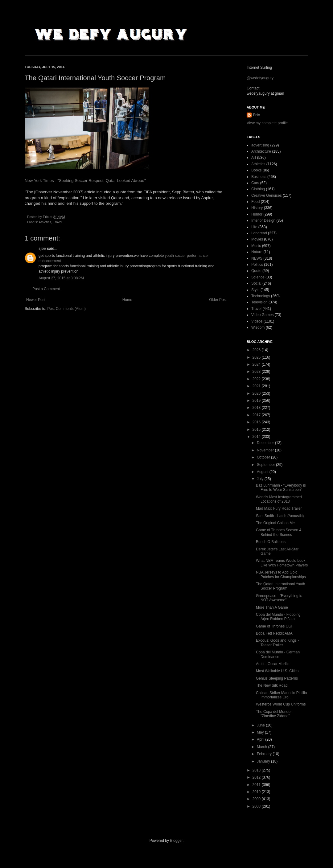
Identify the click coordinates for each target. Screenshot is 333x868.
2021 (257, 386)
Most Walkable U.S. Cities (277, 671)
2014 (257, 437)
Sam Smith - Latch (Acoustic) (280, 516)
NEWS (257, 258)
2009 (257, 799)
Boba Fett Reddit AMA (274, 633)
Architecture (261, 151)
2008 (257, 806)
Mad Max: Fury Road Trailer (279, 508)
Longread (259, 233)
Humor (257, 214)
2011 (257, 785)
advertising (260, 145)
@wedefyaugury (260, 78)
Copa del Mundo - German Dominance (278, 654)
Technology (261, 296)
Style (255, 290)
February (265, 754)
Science (258, 277)
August (263, 472)
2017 (257, 415)
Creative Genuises (267, 195)
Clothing (258, 189)
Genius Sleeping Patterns (277, 678)
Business (259, 177)
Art (254, 158)
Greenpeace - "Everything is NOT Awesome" (279, 598)
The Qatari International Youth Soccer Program (280, 586)
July (261, 479)
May (261, 732)
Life (254, 227)
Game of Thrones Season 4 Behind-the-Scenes (279, 532)
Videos (257, 321)
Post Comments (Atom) (66, 309)
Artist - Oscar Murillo (273, 664)
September (266, 465)
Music (256, 246)
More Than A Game (272, 607)
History (257, 208)
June (261, 725)
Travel (58, 222)
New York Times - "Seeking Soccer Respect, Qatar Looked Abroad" (85, 181)
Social (256, 283)
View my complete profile (267, 123)
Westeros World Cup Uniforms (281, 704)
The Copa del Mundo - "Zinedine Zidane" (274, 714)
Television (259, 302)
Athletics (45, 222)
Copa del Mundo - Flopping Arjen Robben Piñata (278, 617)
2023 (257, 372)
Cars (255, 183)
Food (255, 202)
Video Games (263, 315)
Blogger (176, 841)
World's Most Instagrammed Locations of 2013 (279, 499)
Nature (257, 252)
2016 (257, 422)
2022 (257, 379)
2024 (257, 364)
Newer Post (36, 300)
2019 (257, 401)
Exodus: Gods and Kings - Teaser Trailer (277, 643)
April (261, 739)
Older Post (218, 300)
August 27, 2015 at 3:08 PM (61, 278)
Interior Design (263, 220)
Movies (257, 239)
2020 (257, 393)
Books (256, 170)
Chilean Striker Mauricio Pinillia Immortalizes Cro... (281, 695)
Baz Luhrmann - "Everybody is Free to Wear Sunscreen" (281, 487)
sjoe (42, 249)
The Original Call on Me (275, 523)
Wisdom (258, 327)
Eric (256, 115)
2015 (257, 430)
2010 (257, 792)
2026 (257, 350)
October (264, 457)
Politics (257, 265)
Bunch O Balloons (271, 542)
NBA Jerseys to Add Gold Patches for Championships (281, 574)
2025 (257, 357)
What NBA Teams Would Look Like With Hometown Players (282, 563)
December (266, 443)
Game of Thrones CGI (274, 626)
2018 (257, 408)
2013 (257, 770)
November (266, 450)
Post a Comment (46, 289)
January (264, 761)
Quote (256, 271)
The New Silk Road (272, 685)
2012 (257, 777)
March (263, 747)
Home (127, 300)
